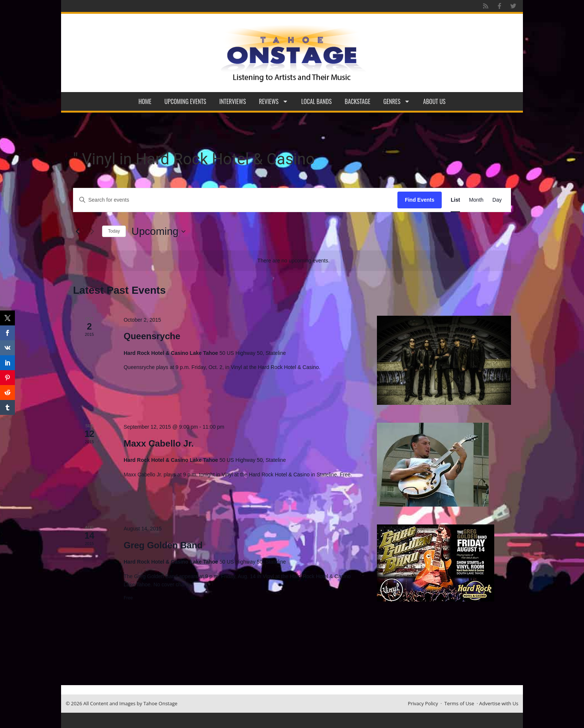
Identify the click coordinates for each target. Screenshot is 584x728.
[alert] (293, 261)
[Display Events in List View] (455, 200)
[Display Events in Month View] (476, 200)
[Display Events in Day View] (497, 200)
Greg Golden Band (163, 545)
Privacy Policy (423, 703)
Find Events (420, 200)
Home (145, 101)
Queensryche (152, 336)
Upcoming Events (185, 101)
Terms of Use (459, 703)
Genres (397, 101)
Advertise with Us (499, 703)
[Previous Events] (77, 231)
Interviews (233, 101)
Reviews (274, 101)
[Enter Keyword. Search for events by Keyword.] (235, 200)
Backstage (358, 101)
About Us (434, 101)
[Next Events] (92, 231)
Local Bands (317, 101)
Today (114, 231)
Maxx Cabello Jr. (159, 443)
